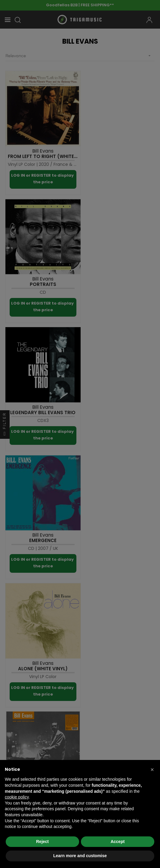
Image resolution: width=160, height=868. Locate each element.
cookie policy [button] (17, 797)
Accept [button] (118, 842)
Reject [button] (42, 842)
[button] (152, 770)
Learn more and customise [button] (80, 856)
